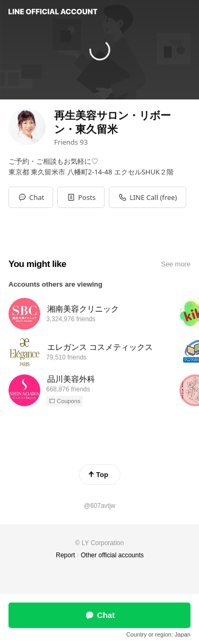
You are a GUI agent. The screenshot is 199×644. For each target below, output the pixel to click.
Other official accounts (112, 555)
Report (65, 555)
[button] (81, 197)
